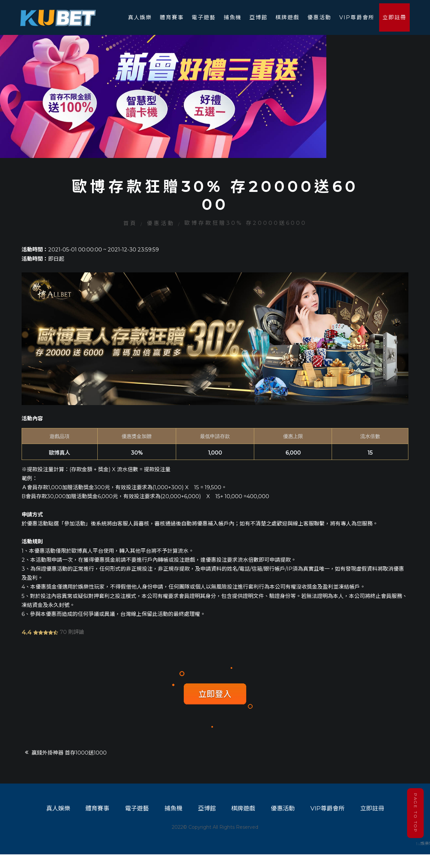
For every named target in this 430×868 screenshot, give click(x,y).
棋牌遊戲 (288, 17)
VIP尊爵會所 (357, 17)
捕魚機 (233, 17)
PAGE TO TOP (415, 811)
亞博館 (259, 17)
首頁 (130, 234)
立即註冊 (395, 17)
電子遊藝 (204, 17)
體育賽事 (172, 17)
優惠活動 (320, 17)
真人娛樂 (140, 17)
